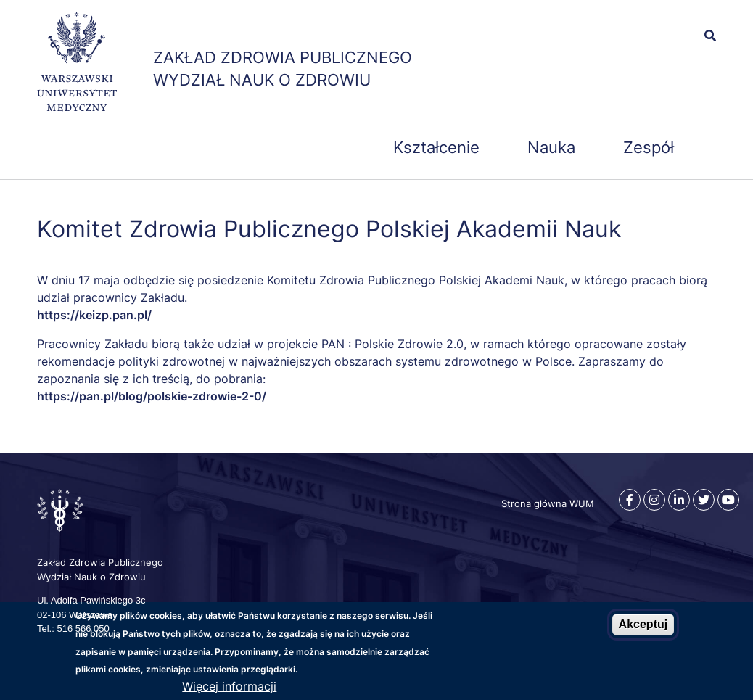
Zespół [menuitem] (649, 147)
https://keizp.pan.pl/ (94, 315)
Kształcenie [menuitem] (436, 147)
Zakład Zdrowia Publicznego (283, 57)
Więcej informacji (229, 686)
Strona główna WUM (548, 503)
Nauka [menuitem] (551, 147)
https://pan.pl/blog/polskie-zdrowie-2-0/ (152, 396)
